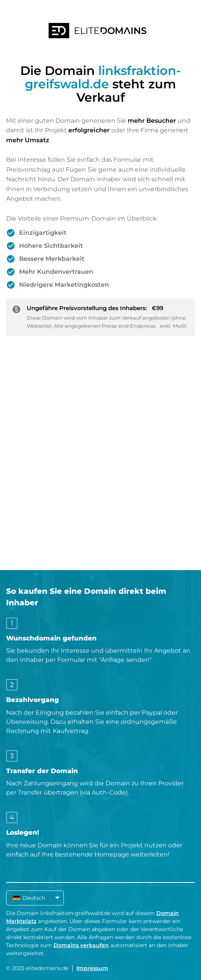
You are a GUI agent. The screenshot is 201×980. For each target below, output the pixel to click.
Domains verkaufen (81, 945)
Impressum (92, 968)
